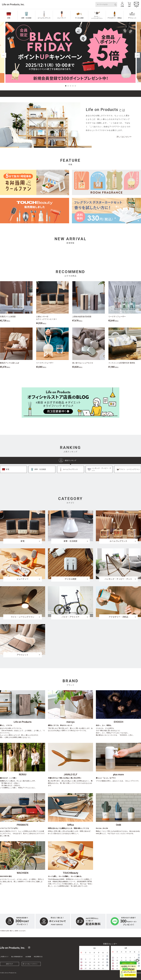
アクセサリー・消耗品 (115, 18)
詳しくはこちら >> (124, 137)
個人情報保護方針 (17, 957)
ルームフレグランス (44, 18)
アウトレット (132, 18)
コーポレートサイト (31, 964)
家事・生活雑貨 (26, 18)
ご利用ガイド (4, 957)
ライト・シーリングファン (97, 17)
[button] (66, 86)
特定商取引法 (38, 957)
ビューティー (62, 18)
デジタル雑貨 (79, 18)
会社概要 (28, 957)
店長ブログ (10, 964)
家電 (9, 18)
